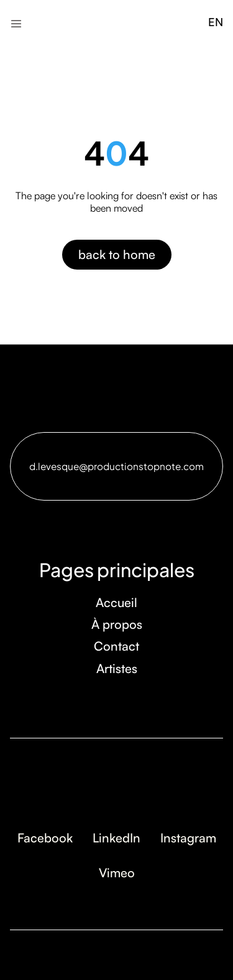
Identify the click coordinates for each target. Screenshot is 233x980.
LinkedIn (116, 838)
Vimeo (117, 873)
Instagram (188, 838)
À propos (117, 624)
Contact (116, 646)
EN (216, 22)
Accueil (116, 602)
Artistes (117, 668)
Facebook (45, 838)
